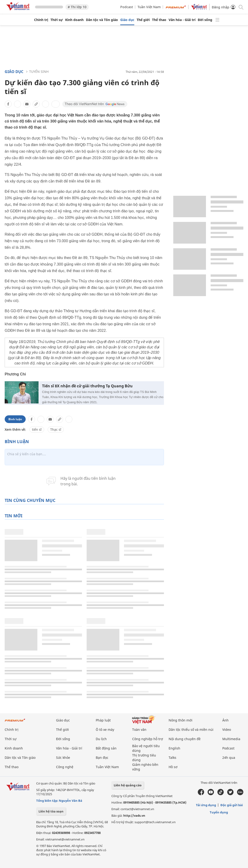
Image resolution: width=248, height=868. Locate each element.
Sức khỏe (63, 758)
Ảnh (225, 720)
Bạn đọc (102, 758)
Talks (172, 758)
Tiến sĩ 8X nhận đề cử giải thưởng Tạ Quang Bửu (87, 386)
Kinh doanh (74, 20)
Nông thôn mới (181, 720)
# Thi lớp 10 (77, 7)
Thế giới (143, 20)
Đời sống (205, 20)
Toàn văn (139, 730)
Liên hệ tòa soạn (51, 811)
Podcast (127, 7)
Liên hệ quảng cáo (128, 785)
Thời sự (57, 20)
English (174, 748)
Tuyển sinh (39, 72)
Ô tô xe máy (105, 730)
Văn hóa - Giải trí (182, 20)
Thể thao (159, 20)
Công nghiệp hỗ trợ (148, 739)
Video (227, 730)
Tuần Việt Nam (149, 7)
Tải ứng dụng (206, 805)
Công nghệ (65, 767)
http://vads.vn (134, 815)
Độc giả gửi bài (232, 805)
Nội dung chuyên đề (185, 739)
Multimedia (231, 739)
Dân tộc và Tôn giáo (102, 20)
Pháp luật (103, 720)
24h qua (229, 758)
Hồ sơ (173, 767)
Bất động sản (106, 748)
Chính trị (41, 20)
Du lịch (101, 739)
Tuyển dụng (219, 812)
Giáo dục (127, 20)
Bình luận (15, 419)
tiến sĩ (37, 429)
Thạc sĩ (56, 429)
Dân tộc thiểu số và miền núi (191, 730)
